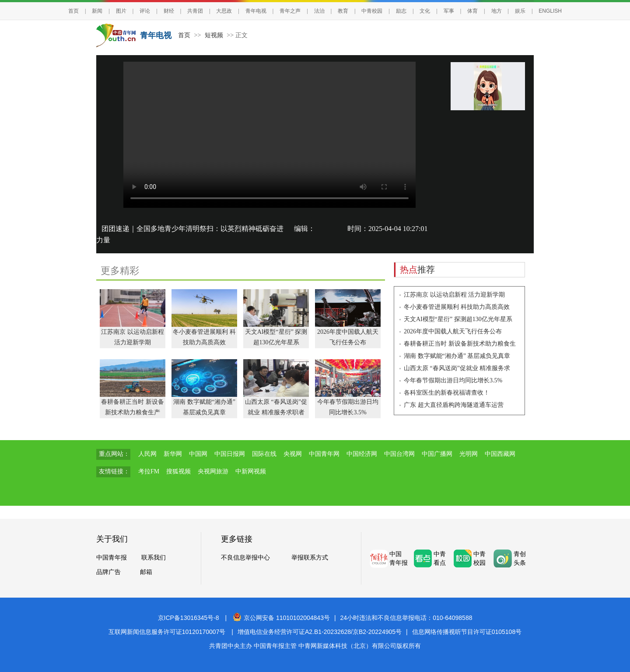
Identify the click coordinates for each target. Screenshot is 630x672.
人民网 (147, 454)
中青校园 (372, 11)
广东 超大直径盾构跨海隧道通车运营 (454, 405)
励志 (401, 11)
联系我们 (154, 558)
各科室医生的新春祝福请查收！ (447, 393)
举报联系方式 (310, 558)
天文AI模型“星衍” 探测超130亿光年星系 (458, 319)
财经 (169, 11)
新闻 (97, 11)
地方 (497, 11)
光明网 (469, 454)
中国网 (198, 454)
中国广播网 (437, 454)
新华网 (173, 454)
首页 (73, 11)
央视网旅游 (213, 471)
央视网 (293, 454)
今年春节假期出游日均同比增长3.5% (453, 380)
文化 (425, 11)
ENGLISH (550, 11)
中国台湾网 (399, 454)
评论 (145, 11)
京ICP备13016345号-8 (189, 618)
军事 (449, 11)
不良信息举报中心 (245, 558)
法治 (319, 11)
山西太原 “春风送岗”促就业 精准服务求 (457, 368)
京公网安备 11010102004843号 (281, 618)
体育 (472, 11)
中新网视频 (251, 471)
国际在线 (264, 454)
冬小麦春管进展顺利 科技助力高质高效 (457, 307)
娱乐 (520, 11)
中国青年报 (112, 558)
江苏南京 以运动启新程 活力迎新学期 (454, 295)
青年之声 (290, 11)
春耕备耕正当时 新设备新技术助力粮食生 (460, 344)
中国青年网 (324, 454)
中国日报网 (230, 454)
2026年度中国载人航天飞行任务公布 (453, 331)
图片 (121, 11)
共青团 (195, 11)
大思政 (224, 11)
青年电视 (256, 11)
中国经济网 (362, 454)
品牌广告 (108, 572)
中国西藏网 (500, 454)
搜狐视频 (178, 471)
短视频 (214, 35)
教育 (343, 11)
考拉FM (149, 471)
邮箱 (146, 572)
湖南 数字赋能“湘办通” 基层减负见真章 (457, 356)
